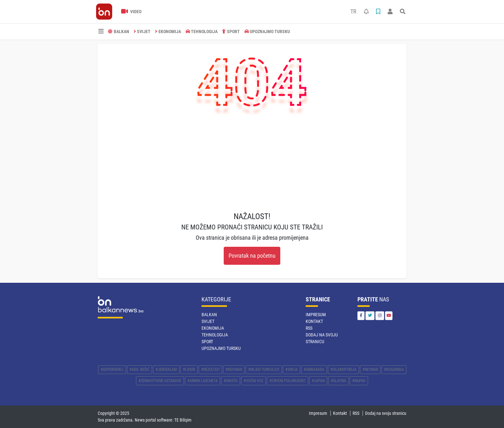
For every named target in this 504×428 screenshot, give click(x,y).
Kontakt (314, 321)
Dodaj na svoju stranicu (386, 413)
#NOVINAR (234, 370)
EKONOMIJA (168, 31)
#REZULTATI (210, 370)
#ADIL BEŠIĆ (139, 370)
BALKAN (119, 31)
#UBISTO (231, 381)
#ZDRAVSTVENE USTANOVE (160, 381)
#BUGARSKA (394, 370)
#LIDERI (189, 370)
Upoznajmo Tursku (267, 31)
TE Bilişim (183, 420)
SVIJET (142, 31)
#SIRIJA (292, 370)
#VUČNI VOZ (253, 381)
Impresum (316, 315)
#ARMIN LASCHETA (203, 381)
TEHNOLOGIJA (202, 31)
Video (131, 12)
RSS (309, 328)
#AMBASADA (314, 370)
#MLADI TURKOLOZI (264, 370)
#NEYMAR (370, 370)
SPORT (231, 31)
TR (353, 12)
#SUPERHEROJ (112, 370)
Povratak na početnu (252, 256)
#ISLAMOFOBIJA (343, 370)
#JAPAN (318, 381)
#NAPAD (359, 381)
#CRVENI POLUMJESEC (288, 381)
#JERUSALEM (166, 370)
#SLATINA (338, 381)
